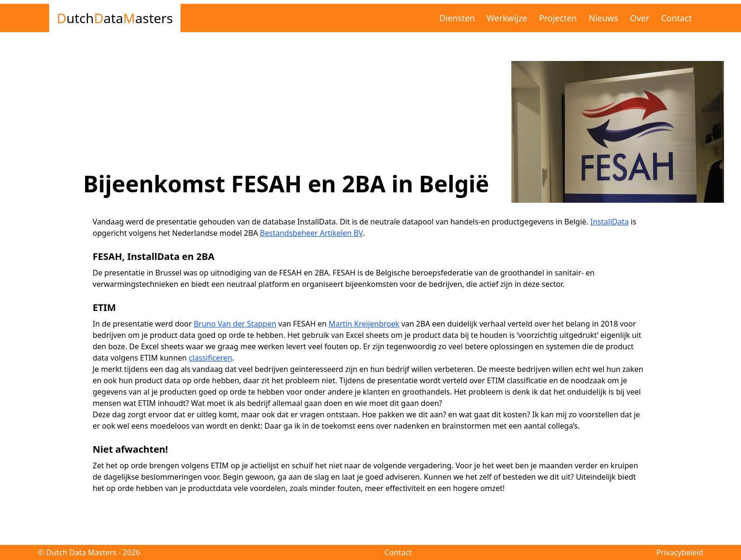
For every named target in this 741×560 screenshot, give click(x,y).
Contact (676, 18)
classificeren (210, 358)
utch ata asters (115, 18)
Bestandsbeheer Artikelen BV (311, 233)
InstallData (609, 222)
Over (640, 18)
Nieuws (603, 18)
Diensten (457, 18)
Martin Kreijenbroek (364, 324)
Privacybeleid (680, 552)
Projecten (558, 18)
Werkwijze (507, 18)
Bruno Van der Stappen (235, 324)
